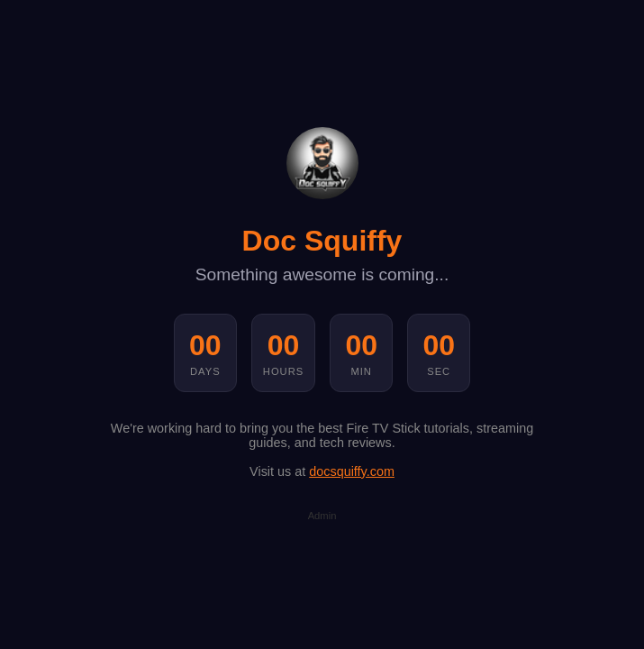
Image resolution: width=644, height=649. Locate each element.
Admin (322, 516)
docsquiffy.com (352, 471)
